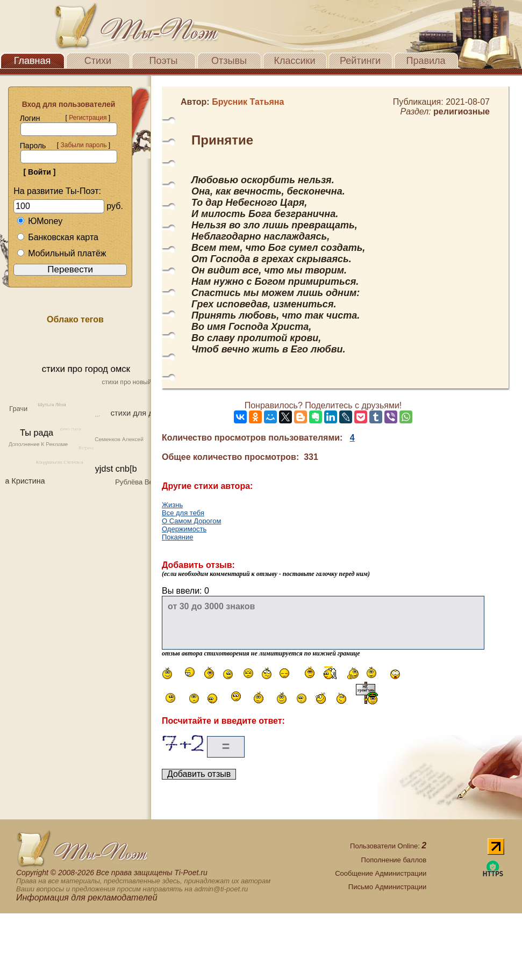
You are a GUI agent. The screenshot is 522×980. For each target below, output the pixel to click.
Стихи (98, 61)
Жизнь (172, 505)
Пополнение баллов (394, 860)
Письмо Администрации (387, 887)
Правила (426, 61)
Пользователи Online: (388, 846)
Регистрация (88, 118)
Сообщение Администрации (381, 873)
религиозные (462, 111)
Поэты (164, 61)
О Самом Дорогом (191, 521)
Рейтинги (360, 61)
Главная (33, 61)
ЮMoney (40, 221)
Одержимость (184, 529)
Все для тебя (183, 513)
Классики (295, 61)
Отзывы (229, 61)
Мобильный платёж (61, 253)
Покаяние (178, 537)
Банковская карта (58, 237)
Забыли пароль (83, 145)
